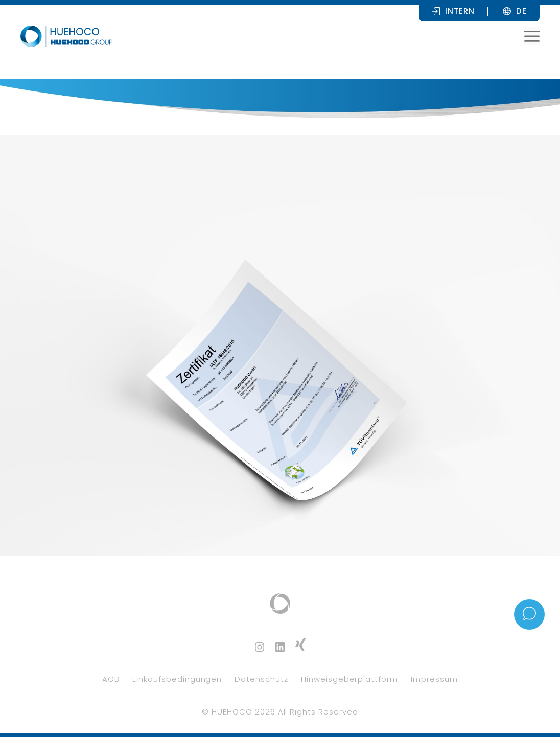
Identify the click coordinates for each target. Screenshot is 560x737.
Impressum (434, 679)
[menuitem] (521, 11)
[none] (521, 11)
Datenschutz (261, 679)
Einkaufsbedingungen (177, 679)
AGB (111, 679)
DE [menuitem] (521, 11)
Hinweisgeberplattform (349, 679)
